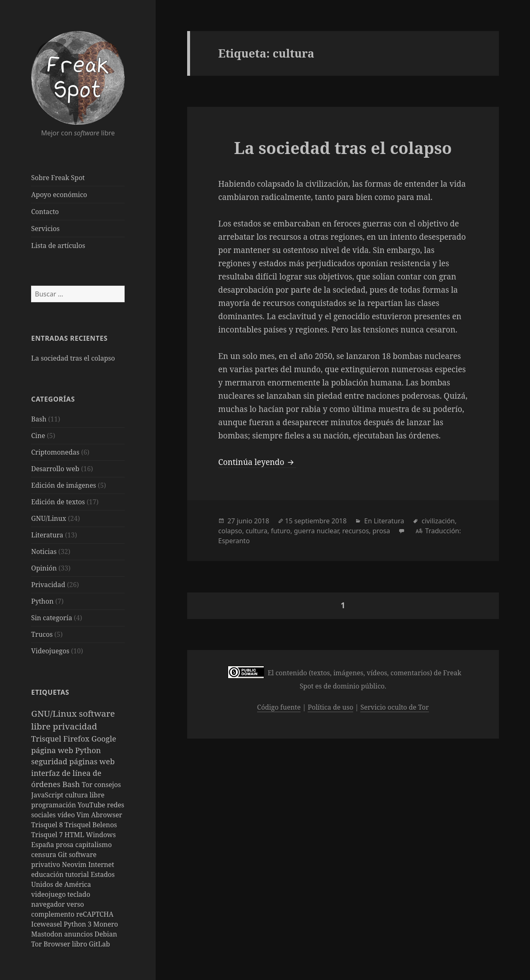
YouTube (93, 805)
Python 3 (78, 924)
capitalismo (94, 845)
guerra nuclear (316, 531)
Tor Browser (51, 944)
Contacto (45, 212)
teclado (79, 894)
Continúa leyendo (257, 462)
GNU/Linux (49, 518)
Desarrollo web (55, 469)
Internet (101, 864)
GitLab (100, 944)
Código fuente (279, 707)
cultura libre (85, 795)
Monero (106, 924)
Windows (101, 835)
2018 (262, 521)
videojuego (49, 894)
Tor (88, 785)
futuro (281, 531)
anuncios (79, 934)
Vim (84, 815)
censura (45, 855)
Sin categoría (52, 618)
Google (104, 738)
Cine (38, 436)
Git (63, 855)
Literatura (47, 535)
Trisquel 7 (48, 835)
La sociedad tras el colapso (73, 358)
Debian (106, 934)
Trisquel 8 (48, 825)
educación (48, 874)
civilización (438, 521)
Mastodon (48, 934)
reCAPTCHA (95, 914)
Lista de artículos (58, 246)
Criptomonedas (55, 452)
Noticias (44, 551)
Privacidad (48, 585)
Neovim (75, 864)
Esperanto (234, 541)
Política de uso (330, 707)
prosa (66, 845)
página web (53, 750)
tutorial (78, 874)
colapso (230, 531)
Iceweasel (47, 924)
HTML (75, 835)
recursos (356, 531)
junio (245, 521)
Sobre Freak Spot (58, 178)
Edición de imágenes (64, 485)
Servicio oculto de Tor (394, 707)
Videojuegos (50, 651)
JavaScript (48, 795)
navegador (49, 904)
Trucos (42, 634)
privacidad (75, 726)
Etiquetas (50, 692)
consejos (108, 785)
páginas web (92, 761)
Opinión (44, 568)
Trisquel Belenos (91, 825)
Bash (39, 419)
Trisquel (47, 738)
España (43, 845)
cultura (257, 531)
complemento (54, 914)
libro (81, 944)
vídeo (67, 815)
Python (42, 601)
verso (75, 904)
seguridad (50, 761)
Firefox (77, 738)
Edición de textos (58, 502)
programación (54, 805)
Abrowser (107, 815)
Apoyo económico (59, 195)
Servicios (45, 229)
